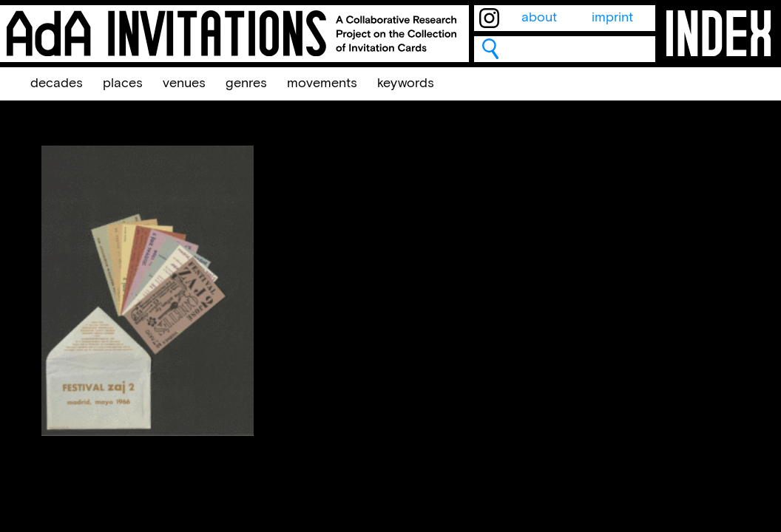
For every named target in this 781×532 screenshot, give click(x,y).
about (539, 18)
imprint (612, 18)
